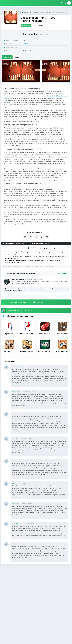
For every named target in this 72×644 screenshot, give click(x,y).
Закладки (38, 25)
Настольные (27, 44)
